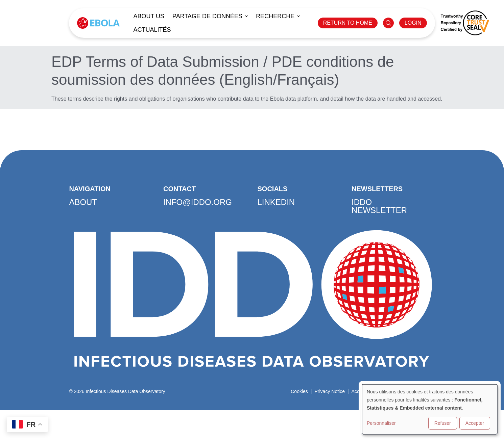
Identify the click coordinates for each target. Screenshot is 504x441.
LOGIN (413, 23)
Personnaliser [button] (381, 423)
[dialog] (430, 409)
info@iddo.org (198, 202)
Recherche (275, 16)
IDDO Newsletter (379, 206)
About (83, 202)
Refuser (443, 423)
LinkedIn (276, 202)
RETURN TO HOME (348, 23)
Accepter (475, 423)
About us (149, 16)
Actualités (152, 30)
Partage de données (207, 16)
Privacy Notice (329, 391)
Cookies (299, 391)
